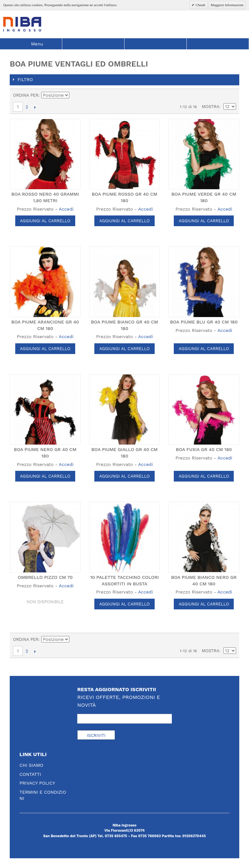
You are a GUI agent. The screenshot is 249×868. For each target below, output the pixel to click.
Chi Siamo (31, 765)
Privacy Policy (37, 783)
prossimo (35, 107)
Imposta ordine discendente (76, 95)
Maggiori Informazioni (227, 5)
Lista (231, 95)
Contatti (30, 774)
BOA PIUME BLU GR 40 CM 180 (204, 322)
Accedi (66, 209)
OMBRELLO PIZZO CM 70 (45, 577)
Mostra (210, 107)
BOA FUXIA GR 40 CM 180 (204, 449)
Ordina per (26, 95)
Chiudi (200, 5)
